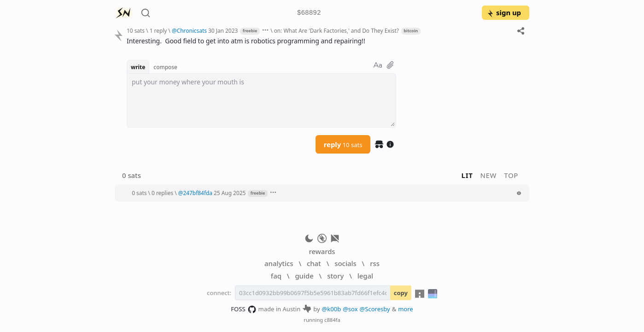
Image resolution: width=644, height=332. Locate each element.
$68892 (309, 13)
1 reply (158, 30)
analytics (279, 263)
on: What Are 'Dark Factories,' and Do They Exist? (337, 30)
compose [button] (165, 67)
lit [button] (467, 175)
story (335, 276)
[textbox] (261, 101)
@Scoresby (375, 309)
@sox (350, 309)
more (406, 309)
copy (401, 293)
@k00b (332, 309)
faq (276, 276)
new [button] (489, 175)
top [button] (511, 175)
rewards (322, 251)
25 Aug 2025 (230, 193)
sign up (504, 12)
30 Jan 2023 (223, 30)
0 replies (162, 193)
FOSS (243, 309)
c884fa (332, 320)
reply (343, 144)
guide (304, 276)
